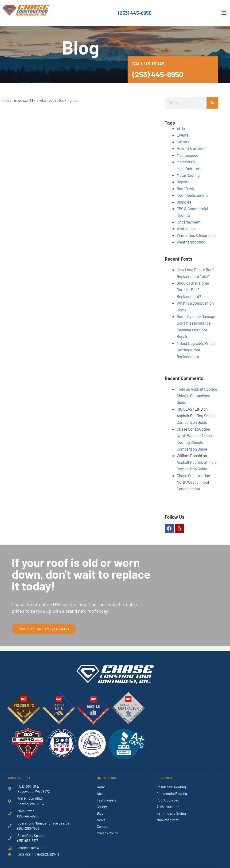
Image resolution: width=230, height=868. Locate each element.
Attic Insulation (168, 803)
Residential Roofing (171, 783)
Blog (100, 809)
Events (183, 135)
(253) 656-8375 (29, 837)
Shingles (184, 201)
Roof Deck (185, 188)
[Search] (212, 103)
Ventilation (186, 227)
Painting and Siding (171, 809)
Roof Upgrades (168, 796)
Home (101, 783)
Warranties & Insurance (197, 234)
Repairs (183, 181)
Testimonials (106, 796)
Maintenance (188, 155)
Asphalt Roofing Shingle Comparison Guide (197, 393)
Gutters (183, 141)
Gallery (102, 803)
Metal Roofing (188, 174)
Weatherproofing (191, 240)
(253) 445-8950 (135, 13)
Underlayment (189, 221)
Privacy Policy (107, 829)
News (101, 816)
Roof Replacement (192, 194)
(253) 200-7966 (29, 825)
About (101, 790)
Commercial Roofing (172, 790)
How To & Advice (191, 148)
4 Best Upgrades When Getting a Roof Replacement (196, 347)
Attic (181, 128)
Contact (103, 823)
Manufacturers (168, 816)
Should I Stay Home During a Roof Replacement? (193, 288)
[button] (224, 13)
